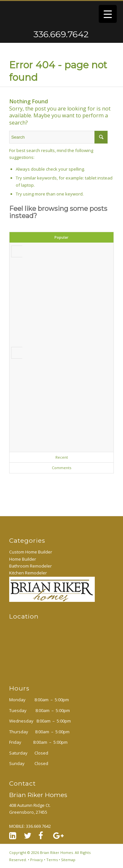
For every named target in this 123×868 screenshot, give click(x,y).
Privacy (37, 860)
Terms (52, 860)
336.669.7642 (35, 34)
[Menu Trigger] (108, 14)
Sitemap (68, 860)
